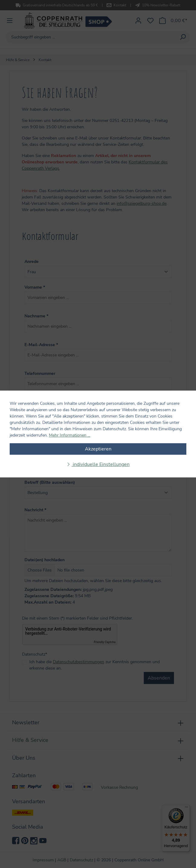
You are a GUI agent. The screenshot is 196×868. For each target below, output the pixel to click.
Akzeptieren (98, 449)
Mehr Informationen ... (70, 435)
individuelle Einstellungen (101, 464)
